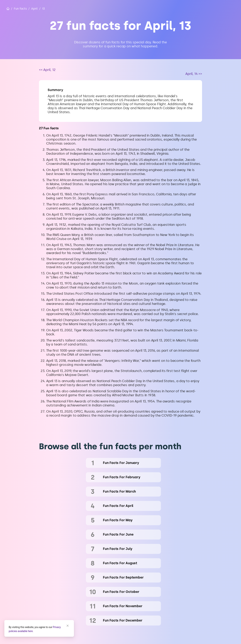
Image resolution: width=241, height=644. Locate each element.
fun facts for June (118, 534)
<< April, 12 (47, 70)
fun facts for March (119, 491)
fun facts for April (118, 506)
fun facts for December (123, 620)
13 (44, 9)
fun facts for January (121, 463)
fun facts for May (118, 520)
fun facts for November (123, 606)
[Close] (68, 626)
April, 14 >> (194, 74)
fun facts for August (120, 563)
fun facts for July (118, 549)
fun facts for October (121, 592)
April (34, 9)
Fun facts (20, 9)
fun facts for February (122, 477)
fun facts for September (123, 577)
